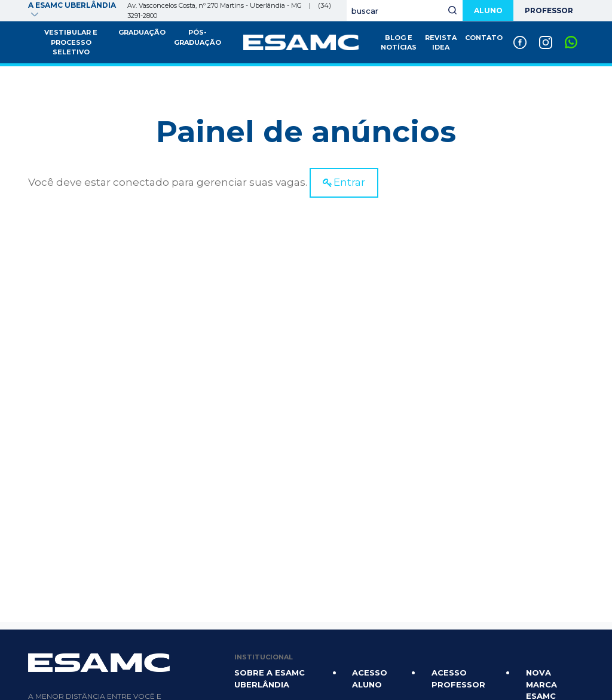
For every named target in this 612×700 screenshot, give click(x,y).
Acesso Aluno (370, 678)
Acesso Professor (458, 678)
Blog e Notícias (399, 43)
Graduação (142, 32)
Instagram (545, 38)
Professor (548, 10)
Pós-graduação (198, 37)
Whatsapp (571, 38)
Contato (484, 38)
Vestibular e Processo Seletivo (71, 42)
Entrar (349, 182)
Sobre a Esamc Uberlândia (270, 678)
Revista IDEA (441, 43)
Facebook (520, 38)
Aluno (485, 10)
